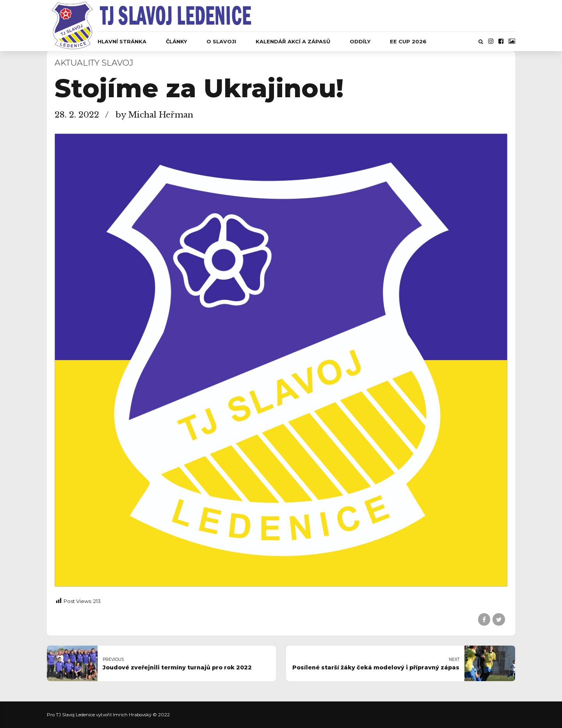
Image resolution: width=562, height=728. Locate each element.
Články (176, 41)
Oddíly (360, 41)
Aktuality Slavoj (94, 63)
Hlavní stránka (122, 41)
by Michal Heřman (154, 115)
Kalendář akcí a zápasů (293, 41)
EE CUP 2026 (408, 41)
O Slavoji (221, 41)
